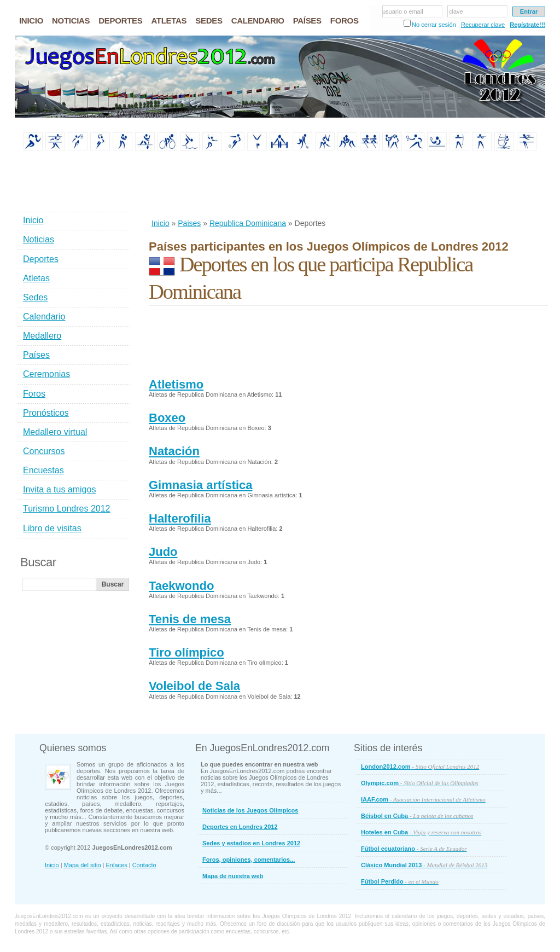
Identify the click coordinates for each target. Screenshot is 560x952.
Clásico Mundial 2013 (424, 865)
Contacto (144, 865)
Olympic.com (420, 783)
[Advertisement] (348, 185)
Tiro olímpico (186, 652)
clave (456, 11)
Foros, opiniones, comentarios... (249, 860)
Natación (174, 451)
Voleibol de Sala (194, 686)
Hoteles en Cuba (421, 832)
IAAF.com (423, 799)
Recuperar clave (483, 25)
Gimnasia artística (201, 485)
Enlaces (117, 865)
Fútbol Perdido (400, 881)
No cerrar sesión (434, 25)
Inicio (161, 223)
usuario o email (403, 11)
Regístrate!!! (527, 25)
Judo (163, 552)
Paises (189, 223)
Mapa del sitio (83, 865)
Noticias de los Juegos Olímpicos (250, 810)
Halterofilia (180, 518)
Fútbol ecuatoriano (414, 849)
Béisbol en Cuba (417, 816)
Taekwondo (181, 586)
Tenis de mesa (190, 619)
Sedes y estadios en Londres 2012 (251, 843)
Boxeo (167, 418)
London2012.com (420, 767)
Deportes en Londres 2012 (240, 827)
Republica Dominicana (248, 223)
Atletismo (176, 384)
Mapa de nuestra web (233, 876)
